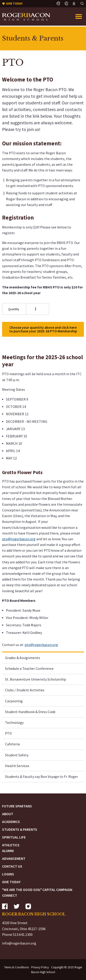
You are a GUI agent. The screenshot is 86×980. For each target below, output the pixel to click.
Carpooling (14, 701)
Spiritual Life (14, 837)
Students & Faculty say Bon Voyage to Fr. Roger (42, 777)
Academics (11, 822)
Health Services (17, 766)
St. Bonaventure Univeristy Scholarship (36, 679)
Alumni (8, 851)
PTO (8, 733)
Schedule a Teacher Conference (29, 669)
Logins (8, 874)
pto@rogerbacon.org (19, 539)
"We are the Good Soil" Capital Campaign (37, 890)
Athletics (11, 845)
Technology (14, 723)
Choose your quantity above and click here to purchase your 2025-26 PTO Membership (43, 329)
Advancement (14, 859)
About (8, 814)
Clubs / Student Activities (25, 690)
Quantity (14, 309)
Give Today (11, 882)
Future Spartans (17, 806)
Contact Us (12, 866)
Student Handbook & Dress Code (30, 712)
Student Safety (17, 755)
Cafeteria (12, 744)
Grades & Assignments (23, 658)
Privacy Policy (40, 967)
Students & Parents (20, 829)
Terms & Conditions (17, 967)
